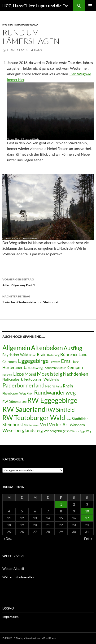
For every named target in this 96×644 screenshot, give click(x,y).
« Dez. (8, 539)
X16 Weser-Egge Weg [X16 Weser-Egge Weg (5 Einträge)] (79, 431)
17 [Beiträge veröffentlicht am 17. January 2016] (87, 518)
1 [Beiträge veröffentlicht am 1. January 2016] (61, 504)
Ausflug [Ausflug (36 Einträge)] (73, 348)
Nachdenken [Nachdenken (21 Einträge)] (76, 374)
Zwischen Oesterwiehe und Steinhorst (48, 299)
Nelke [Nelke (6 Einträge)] (56, 380)
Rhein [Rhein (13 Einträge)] (68, 386)
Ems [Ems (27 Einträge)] (66, 361)
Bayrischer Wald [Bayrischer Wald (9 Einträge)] (15, 355)
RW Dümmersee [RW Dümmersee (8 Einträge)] (14, 402)
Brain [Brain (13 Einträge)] (42, 354)
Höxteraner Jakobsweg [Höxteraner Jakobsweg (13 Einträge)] (23, 367)
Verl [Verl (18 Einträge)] (44, 424)
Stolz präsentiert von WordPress (36, 638)
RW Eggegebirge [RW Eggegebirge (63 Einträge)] (52, 400)
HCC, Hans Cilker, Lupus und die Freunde (38, 6)
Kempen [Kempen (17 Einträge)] (75, 367)
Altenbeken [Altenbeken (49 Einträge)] (47, 348)
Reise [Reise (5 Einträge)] (59, 386)
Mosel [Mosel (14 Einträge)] (30, 374)
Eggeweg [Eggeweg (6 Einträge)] (55, 362)
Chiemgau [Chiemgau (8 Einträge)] (10, 362)
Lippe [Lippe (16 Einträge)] (19, 374)
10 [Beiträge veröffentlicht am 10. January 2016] (87, 511)
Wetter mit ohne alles (18, 577)
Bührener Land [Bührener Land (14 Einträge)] (74, 354)
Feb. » (88, 539)
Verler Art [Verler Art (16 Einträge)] (59, 425)
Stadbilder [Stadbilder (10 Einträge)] (80, 419)
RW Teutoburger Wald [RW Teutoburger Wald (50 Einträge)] (34, 418)
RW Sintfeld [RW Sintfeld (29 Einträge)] (60, 410)
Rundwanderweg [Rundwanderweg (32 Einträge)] (55, 392)
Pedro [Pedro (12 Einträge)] (50, 386)
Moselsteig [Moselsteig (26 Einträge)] (50, 374)
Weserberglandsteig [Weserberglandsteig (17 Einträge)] (23, 430)
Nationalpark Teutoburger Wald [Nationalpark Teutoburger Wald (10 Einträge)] (27, 379)
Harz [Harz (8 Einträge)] (75, 362)
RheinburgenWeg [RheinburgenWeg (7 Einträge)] (14, 393)
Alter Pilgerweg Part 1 (48, 282)
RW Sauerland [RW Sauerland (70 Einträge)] (24, 409)
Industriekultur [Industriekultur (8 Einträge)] (55, 368)
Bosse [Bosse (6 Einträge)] (33, 355)
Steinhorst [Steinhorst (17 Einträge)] (13, 424)
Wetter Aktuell (13, 569)
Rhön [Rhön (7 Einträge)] (30, 393)
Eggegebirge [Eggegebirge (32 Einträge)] (33, 361)
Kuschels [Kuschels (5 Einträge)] (7, 375)
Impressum (11, 617)
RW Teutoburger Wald (20, 24)
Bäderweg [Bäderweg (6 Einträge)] (53, 355)
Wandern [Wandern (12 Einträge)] (77, 425)
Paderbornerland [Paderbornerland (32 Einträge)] (23, 385)
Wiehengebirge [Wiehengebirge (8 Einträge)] (55, 431)
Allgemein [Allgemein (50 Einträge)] (16, 348)
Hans (38, 50)
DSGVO (8, 608)
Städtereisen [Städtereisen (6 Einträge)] (32, 425)
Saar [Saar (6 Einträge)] (68, 419)
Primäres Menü (90, 6)
